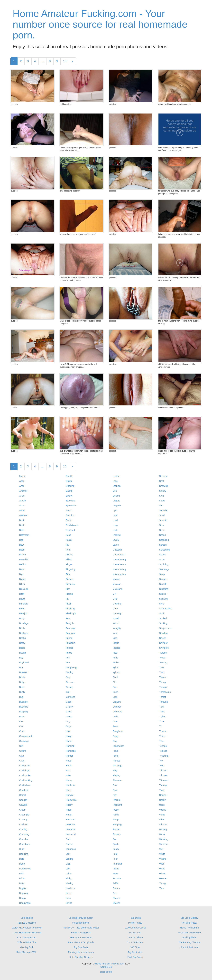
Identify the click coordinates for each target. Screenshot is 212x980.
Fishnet (70, 579)
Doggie (23, 888)
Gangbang (71, 667)
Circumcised (26, 736)
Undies (163, 795)
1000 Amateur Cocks (135, 928)
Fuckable (71, 643)
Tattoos (163, 653)
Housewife (71, 800)
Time (162, 721)
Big (21, 574)
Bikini (22, 584)
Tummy (163, 785)
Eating (69, 491)
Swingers (164, 648)
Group (69, 717)
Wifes (162, 869)
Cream (23, 810)
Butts (22, 717)
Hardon (70, 756)
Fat (68, 545)
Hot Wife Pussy (189, 923)
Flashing (70, 609)
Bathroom (24, 535)
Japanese (71, 849)
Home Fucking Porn (81, 933)
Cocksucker (25, 775)
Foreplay (70, 628)
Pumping (117, 824)
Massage (117, 550)
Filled (69, 560)
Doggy (23, 898)
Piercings (117, 766)
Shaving (163, 476)
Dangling (24, 854)
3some (23, 476)
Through (164, 702)
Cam (22, 721)
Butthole (23, 702)
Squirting (164, 564)
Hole (68, 775)
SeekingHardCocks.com (81, 918)
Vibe (162, 820)
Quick (116, 844)
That (162, 667)
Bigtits (22, 579)
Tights (162, 717)
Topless (163, 751)
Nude (115, 658)
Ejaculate (71, 501)
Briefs (22, 677)
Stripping (164, 589)
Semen (116, 888)
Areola (23, 501)
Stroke (163, 594)
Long (115, 525)
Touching (164, 756)
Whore (163, 859)
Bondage (24, 623)
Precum (117, 800)
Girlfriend (71, 697)
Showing (164, 486)
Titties (162, 736)
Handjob (70, 746)
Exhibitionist (72, 525)
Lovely (116, 540)
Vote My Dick (27, 947)
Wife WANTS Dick (27, 942)
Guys (69, 726)
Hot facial (71, 785)
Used (162, 805)
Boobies (23, 633)
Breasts (23, 672)
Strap (162, 574)
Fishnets (70, 584)
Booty (22, 643)
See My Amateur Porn (81, 937)
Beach (23, 555)
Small (162, 515)
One (115, 687)
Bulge (22, 682)
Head (69, 761)
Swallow (163, 633)
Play (115, 770)
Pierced (116, 761)
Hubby (69, 805)
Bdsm (22, 550)
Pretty (116, 810)
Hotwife (70, 795)
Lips (115, 510)
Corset (23, 795)
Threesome (165, 692)
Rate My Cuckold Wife (189, 933)
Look (115, 530)
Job (68, 869)
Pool (115, 785)
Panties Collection (27, 923)
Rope (115, 874)
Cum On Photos (135, 942)
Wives (162, 874)
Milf (114, 594)
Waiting (163, 829)
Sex (115, 893)
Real (115, 854)
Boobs (23, 638)
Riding (116, 869)
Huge (69, 810)
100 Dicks (135, 947)
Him (68, 770)
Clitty (22, 761)
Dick (22, 874)
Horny (69, 780)
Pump (116, 820)
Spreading (165, 550)
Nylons (116, 672)
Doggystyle (25, 903)
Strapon (163, 579)
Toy (161, 761)
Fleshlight (71, 613)
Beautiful (24, 560)
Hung (69, 815)
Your (162, 888)
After (22, 481)
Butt (21, 697)
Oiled (115, 677)
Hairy (69, 736)
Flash (69, 604)
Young (162, 883)
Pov (115, 795)
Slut (161, 506)
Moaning (117, 604)
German (70, 682)
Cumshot (24, 839)
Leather (116, 476)
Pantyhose (118, 731)
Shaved (116, 898)
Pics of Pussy (135, 923)
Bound (23, 653)
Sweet (162, 638)
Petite (116, 756)
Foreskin (70, 633)
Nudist (116, 663)
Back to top (106, 972)
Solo (162, 525)
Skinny (163, 491)
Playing (116, 775)
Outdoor (117, 707)
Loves (116, 545)
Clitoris (23, 751)
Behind (23, 564)
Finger (69, 564)
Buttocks (24, 707)
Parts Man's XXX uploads (81, 942)
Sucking (163, 623)
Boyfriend (24, 663)
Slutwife (163, 510)
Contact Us (106, 967)
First (68, 574)
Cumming (24, 834)
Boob (22, 628)
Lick (115, 491)
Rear (115, 859)
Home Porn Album (189, 928)
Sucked (163, 618)
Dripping (70, 486)
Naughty (117, 628)
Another (23, 491)
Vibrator (163, 824)
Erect (69, 510)
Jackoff (70, 844)
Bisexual (24, 589)
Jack (68, 839)
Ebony (69, 496)
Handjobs (71, 751)
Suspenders (165, 628)
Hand (69, 741)
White (162, 854)
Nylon (116, 667)
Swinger (163, 643)
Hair (68, 731)
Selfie (115, 883)
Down (69, 481)
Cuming (23, 829)
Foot (68, 618)
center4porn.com (81, 923)
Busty (22, 692)
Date (22, 859)
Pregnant (117, 805)
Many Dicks (135, 933)
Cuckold (23, 824)
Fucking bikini (189, 937)
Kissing (70, 883)
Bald (22, 525)
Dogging (24, 893)
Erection (70, 515)
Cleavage (24, 741)
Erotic (69, 520)
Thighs (163, 677)
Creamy (23, 820)
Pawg (115, 736)
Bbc (21, 540)
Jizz (68, 864)
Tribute (163, 770)
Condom (24, 790)
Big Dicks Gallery (189, 918)
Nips (115, 653)
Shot (162, 481)
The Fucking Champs (189, 942)
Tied (161, 707)
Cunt (22, 849)
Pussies (117, 834)
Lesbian (117, 486)
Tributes (163, 775)
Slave (162, 501)
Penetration (119, 746)
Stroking (163, 599)
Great (69, 712)
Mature (116, 579)
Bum (22, 687)
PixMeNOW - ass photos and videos (81, 928)
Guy (68, 721)
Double (70, 476)
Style (162, 604)
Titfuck (163, 731)
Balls (22, 530)
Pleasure (117, 780)
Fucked (70, 648)
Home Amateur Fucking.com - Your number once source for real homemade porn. (100, 24)
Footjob (70, 623)
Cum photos (27, 918)
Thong (163, 682)
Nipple (116, 643)
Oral (115, 697)
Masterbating (119, 560)
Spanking (164, 540)
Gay (68, 677)
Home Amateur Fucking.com (110, 964)
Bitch (22, 594)
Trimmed (164, 780)
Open (115, 692)
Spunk (163, 555)
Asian (22, 510)
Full (68, 658)
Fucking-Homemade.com (81, 952)
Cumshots (24, 844)
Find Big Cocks (135, 957)
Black (22, 599)
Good (69, 702)
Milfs (115, 599)
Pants (116, 726)
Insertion (70, 824)
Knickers (70, 888)
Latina (69, 903)
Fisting (69, 594)
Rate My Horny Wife (27, 952)
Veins (162, 815)
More (115, 609)
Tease (162, 658)
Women (163, 878)
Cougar (23, 800)
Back (22, 520)
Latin (68, 898)
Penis (115, 751)
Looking (117, 535)
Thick (162, 672)
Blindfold (24, 604)
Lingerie (117, 506)
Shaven (116, 903)
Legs (115, 481)
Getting (70, 687)
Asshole (23, 515)
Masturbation (119, 574)
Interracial (71, 834)
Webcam (164, 844)
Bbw (22, 545)
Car (21, 726)
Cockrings (24, 770)
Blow (22, 609)
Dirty (22, 883)
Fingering (71, 569)
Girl (68, 692)
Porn (115, 790)
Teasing (163, 663)
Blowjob (23, 613)
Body (22, 618)
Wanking (164, 839)
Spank (163, 535)
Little (115, 515)
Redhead (117, 864)
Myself (116, 618)
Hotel (69, 790)
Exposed (70, 530)
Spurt (162, 560)
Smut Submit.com (189, 947)
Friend (69, 638)
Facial (69, 540)
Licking (116, 496)
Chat (22, 731)
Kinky (69, 878)
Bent (22, 569)
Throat (163, 697)
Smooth (163, 520)
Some (162, 530)
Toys (162, 766)
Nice (115, 638)
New (115, 633)
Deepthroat (25, 869)
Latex (69, 893)
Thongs (163, 687)
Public (116, 815)
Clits (22, 756)
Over (115, 721)
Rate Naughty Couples (81, 957)
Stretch (163, 584)
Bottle (22, 648)
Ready (116, 849)
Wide (162, 864)
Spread (163, 545)
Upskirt (163, 800)
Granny (70, 707)
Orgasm (117, 702)
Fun (68, 663)
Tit (161, 726)
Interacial (71, 829)
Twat (162, 790)
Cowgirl (23, 805)
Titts (161, 741)
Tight (162, 712)
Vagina (163, 810)
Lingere (116, 501)
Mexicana (118, 589)
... (42, 61)
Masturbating (119, 569)
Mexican (117, 584)
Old (114, 682)
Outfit (115, 717)
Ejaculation (72, 506)
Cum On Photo (135, 937)
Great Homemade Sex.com (27, 933)
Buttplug (23, 712)
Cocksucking (26, 780)
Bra (21, 667)
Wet (161, 849)
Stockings (164, 569)
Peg (115, 741)
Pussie (116, 829)
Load (115, 520)
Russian (117, 878)
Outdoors (117, 712)
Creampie (24, 815)
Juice (69, 874)
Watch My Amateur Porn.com (27, 928)
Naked (116, 623)
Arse (22, 506)
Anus (22, 496)
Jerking (70, 859)
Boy (21, 658)
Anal (22, 486)
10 (65, 61)
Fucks (69, 653)
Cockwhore (25, 785)
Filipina (70, 555)
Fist (68, 589)
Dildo (22, 878)
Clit (21, 746)
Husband (71, 820)
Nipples (116, 648)
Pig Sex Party (81, 947)
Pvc (115, 839)
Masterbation (119, 564)
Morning (117, 613)
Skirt (162, 496)
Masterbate (118, 555)
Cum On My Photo (27, 937)
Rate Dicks (135, 918)
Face (69, 535)
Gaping (70, 672)
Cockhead (24, 766)
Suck (162, 613)
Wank (162, 834)
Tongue (163, 746)
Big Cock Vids (135, 952)
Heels (69, 766)
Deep (22, 864)
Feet (68, 550)
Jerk (68, 854)
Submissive (165, 609)
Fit (67, 599)
